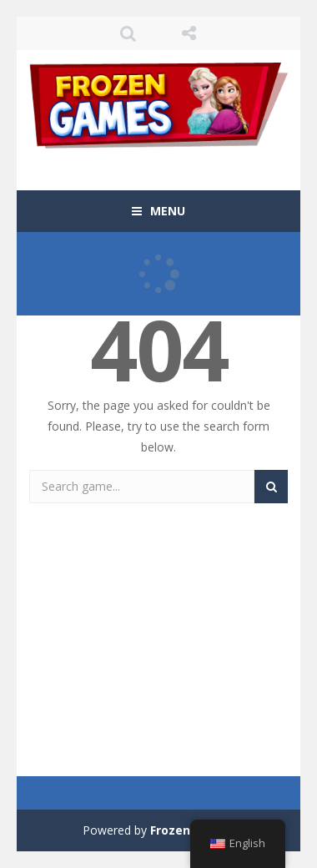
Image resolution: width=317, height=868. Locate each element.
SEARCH (129, 33)
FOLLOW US (189, 33)
